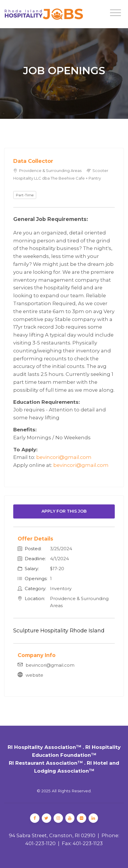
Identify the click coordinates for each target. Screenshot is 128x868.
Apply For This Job (64, 511)
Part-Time (25, 195)
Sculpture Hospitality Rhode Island (59, 631)
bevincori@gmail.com (64, 457)
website (34, 675)
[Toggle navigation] (115, 13)
